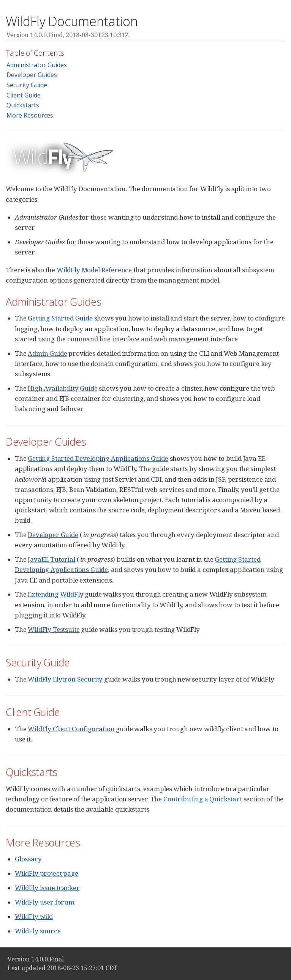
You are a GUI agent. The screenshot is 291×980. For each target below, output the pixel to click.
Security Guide (27, 85)
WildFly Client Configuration (71, 729)
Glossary (28, 859)
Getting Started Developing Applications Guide (98, 458)
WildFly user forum (45, 902)
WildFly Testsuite (54, 629)
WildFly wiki (34, 916)
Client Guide (24, 95)
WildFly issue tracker (47, 888)
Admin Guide (47, 353)
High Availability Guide (62, 388)
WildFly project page (47, 873)
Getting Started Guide (60, 318)
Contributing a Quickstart (203, 799)
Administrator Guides (37, 65)
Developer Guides (32, 75)
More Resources (30, 115)
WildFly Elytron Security (65, 679)
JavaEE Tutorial (51, 559)
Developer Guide (53, 535)
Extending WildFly (55, 594)
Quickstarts (23, 105)
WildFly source (38, 931)
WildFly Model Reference (94, 270)
